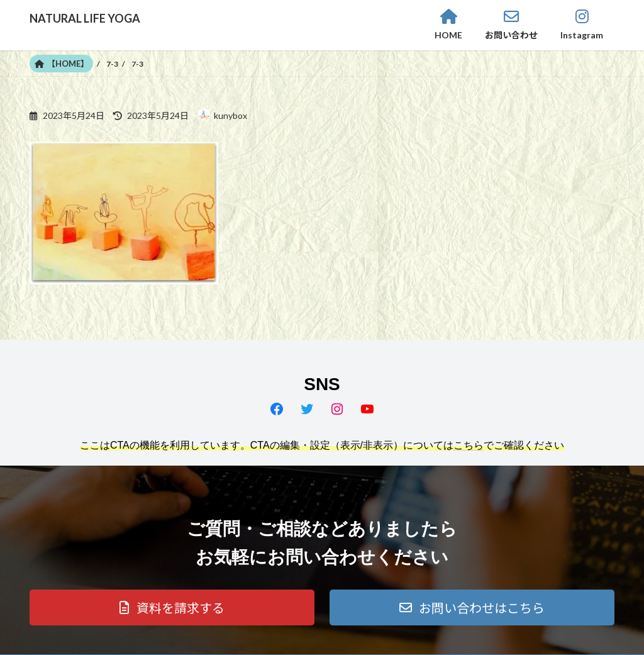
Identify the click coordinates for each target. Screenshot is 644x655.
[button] (172, 607)
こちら (469, 445)
